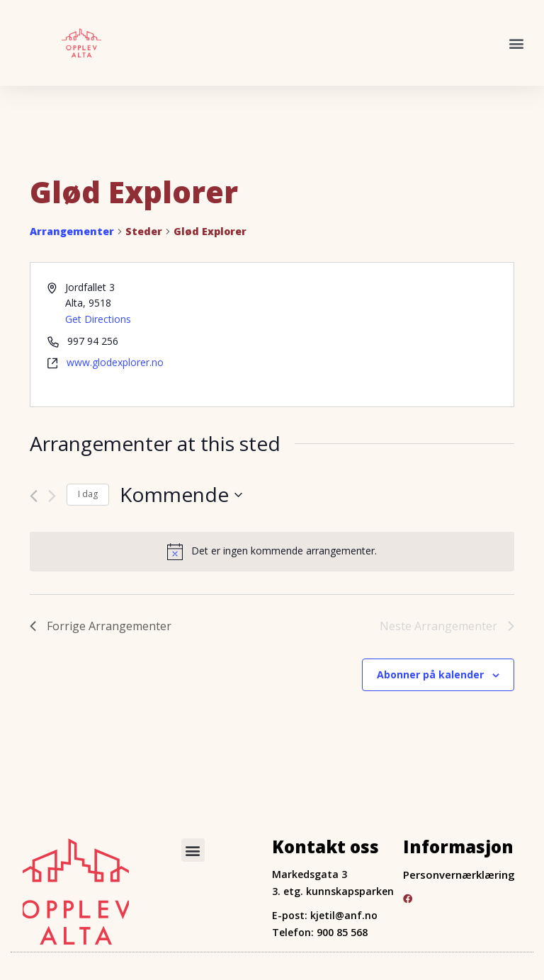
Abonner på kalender (430, 674)
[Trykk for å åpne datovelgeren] (181, 494)
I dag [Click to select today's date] (88, 494)
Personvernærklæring (459, 874)
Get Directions (98, 318)
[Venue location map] (392, 334)
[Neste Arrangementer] (52, 495)
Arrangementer (72, 231)
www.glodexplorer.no (115, 362)
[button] (517, 43)
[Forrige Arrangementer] (34, 495)
